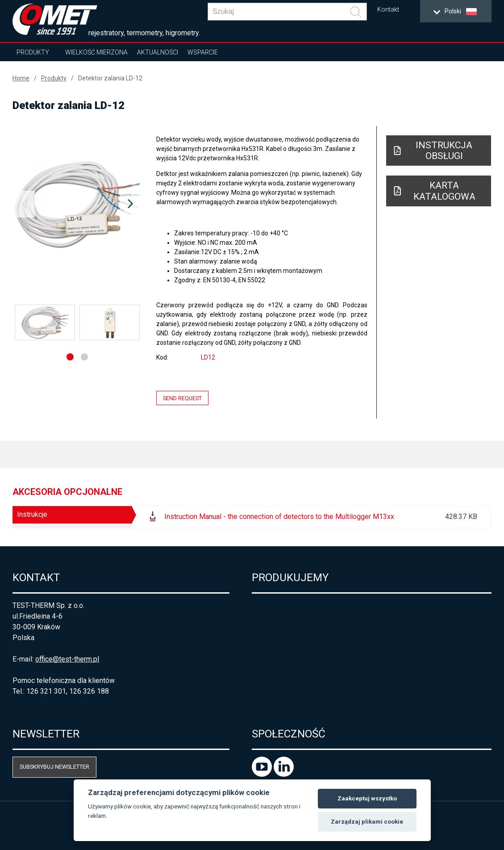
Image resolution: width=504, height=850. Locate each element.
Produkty (33, 52)
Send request (182, 398)
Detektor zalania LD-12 (110, 78)
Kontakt (388, 10)
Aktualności (158, 52)
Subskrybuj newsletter (54, 767)
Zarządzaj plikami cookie (367, 822)
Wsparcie (203, 52)
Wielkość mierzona (96, 52)
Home (21, 78)
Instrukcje (32, 514)
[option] (77, 204)
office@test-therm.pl (67, 659)
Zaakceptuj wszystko (367, 798)
